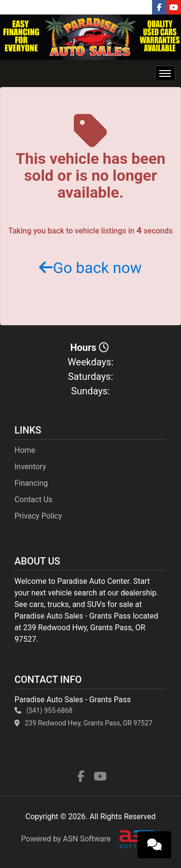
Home (25, 450)
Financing (31, 483)
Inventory (30, 467)
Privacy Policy (38, 516)
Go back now (90, 268)
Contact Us (34, 499)
